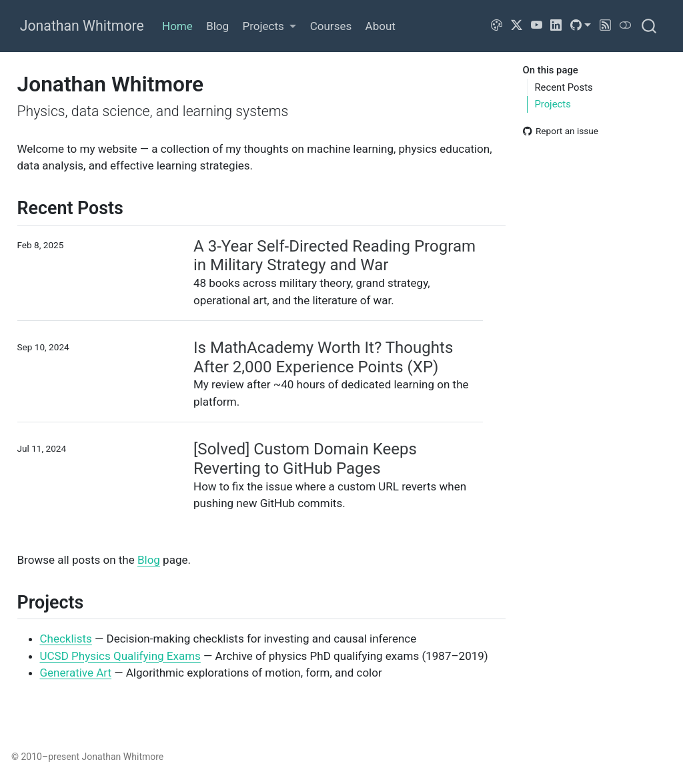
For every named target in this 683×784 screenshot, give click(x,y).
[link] (269, 26)
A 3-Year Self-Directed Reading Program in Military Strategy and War (334, 256)
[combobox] (650, 26)
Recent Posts (563, 87)
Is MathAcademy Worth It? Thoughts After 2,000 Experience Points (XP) (323, 357)
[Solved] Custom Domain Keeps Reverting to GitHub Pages (305, 459)
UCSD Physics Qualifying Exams (120, 656)
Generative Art (76, 673)
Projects (552, 104)
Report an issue (561, 131)
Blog (149, 560)
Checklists (66, 639)
